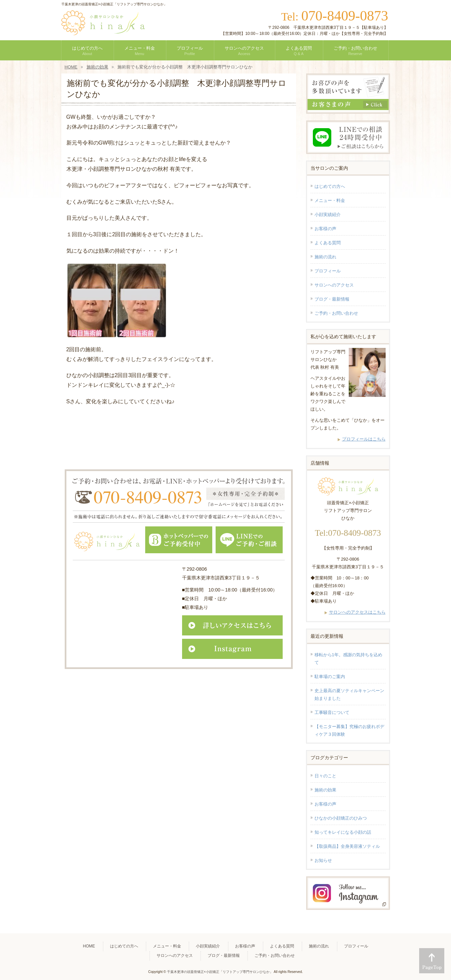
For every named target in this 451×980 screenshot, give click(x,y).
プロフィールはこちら (364, 439)
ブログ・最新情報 (332, 299)
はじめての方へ (330, 186)
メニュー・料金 (330, 200)
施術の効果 (325, 790)
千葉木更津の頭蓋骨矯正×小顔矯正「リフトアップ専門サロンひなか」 (220, 972)
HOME (89, 946)
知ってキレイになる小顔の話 (343, 832)
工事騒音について (332, 712)
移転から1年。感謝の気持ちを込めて (348, 659)
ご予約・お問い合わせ (336, 313)
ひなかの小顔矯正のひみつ (341, 818)
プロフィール (328, 271)
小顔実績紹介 (328, 215)
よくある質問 (328, 243)
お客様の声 (325, 229)
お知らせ (323, 860)
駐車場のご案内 (330, 677)
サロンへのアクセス (334, 285)
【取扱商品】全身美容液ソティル (347, 846)
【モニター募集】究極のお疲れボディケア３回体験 (349, 730)
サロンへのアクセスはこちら (357, 612)
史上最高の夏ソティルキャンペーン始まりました (349, 694)
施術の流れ (325, 257)
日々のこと (325, 776)
